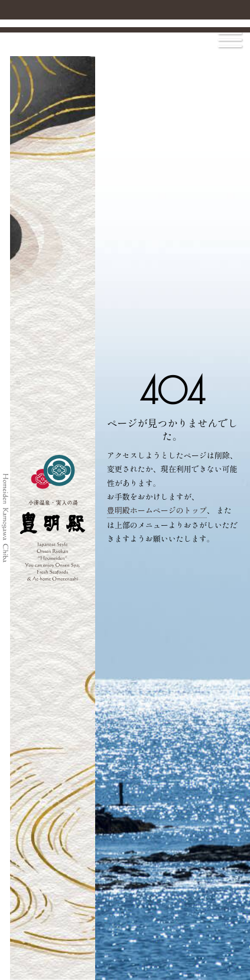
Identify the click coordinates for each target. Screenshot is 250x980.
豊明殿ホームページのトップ (157, 510)
